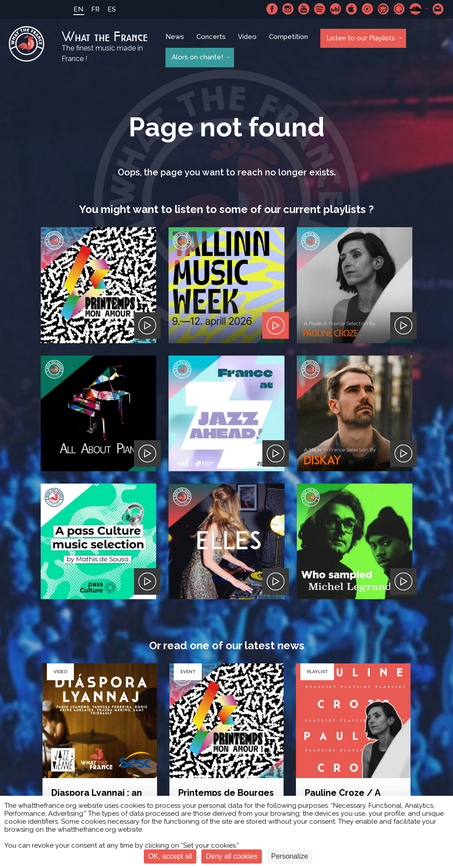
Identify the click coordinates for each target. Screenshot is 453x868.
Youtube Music (368, 9)
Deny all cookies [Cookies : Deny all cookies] (232, 856)
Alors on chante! (196, 57)
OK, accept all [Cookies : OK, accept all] (170, 856)
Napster (384, 9)
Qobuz (399, 9)
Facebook (272, 9)
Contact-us (438, 9)
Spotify (320, 9)
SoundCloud (415, 9)
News (176, 41)
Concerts (212, 41)
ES (109, 9)
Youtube (304, 9)
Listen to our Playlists (360, 40)
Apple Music (352, 9)
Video (248, 41)
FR (93, 9)
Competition (289, 41)
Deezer (336, 9)
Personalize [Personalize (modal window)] (290, 856)
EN (76, 9)
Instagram (288, 9)
